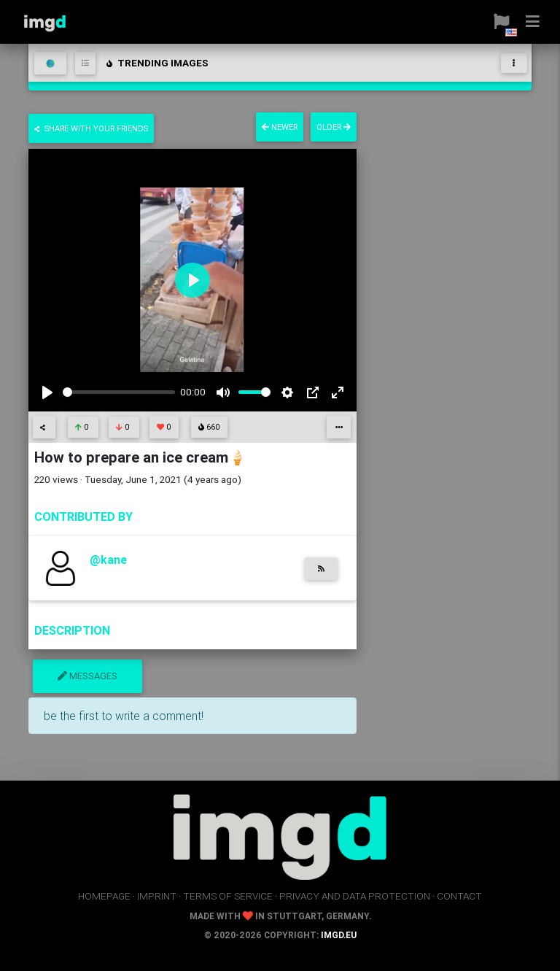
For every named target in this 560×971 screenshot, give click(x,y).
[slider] (119, 392)
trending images (156, 63)
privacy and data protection (355, 896)
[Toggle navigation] (514, 63)
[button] (496, 22)
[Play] (47, 392)
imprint (157, 896)
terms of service (228, 896)
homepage (104, 896)
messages (87, 676)
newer (280, 127)
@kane (108, 560)
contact (459, 896)
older (334, 127)
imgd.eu (339, 935)
